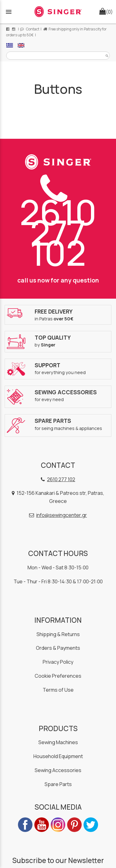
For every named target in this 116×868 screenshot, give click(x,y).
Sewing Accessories (58, 770)
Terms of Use (58, 690)
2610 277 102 (58, 224)
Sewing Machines (58, 742)
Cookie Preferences (58, 676)
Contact (30, 29)
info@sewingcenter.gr (62, 515)
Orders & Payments (58, 648)
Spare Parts (58, 784)
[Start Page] (58, 12)
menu (9, 12)
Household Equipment (58, 756)
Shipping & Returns (58, 634)
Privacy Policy (58, 662)
